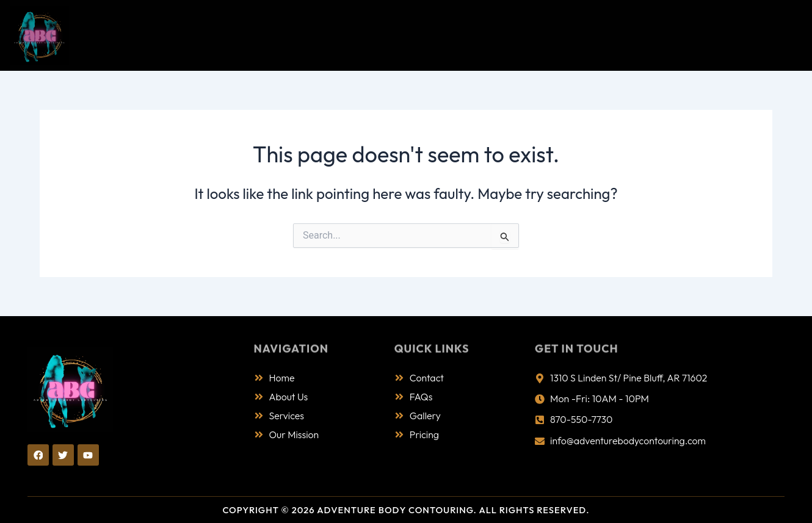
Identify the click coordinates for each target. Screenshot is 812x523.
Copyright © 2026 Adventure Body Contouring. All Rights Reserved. (406, 510)
